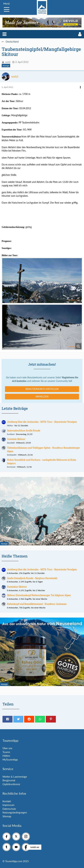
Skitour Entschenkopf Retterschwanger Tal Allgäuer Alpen (39, 595)
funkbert (11, 434)
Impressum (8, 805)
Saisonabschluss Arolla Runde (24, 430)
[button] (4, 34)
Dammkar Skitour (17, 587)
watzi (8, 62)
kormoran (11, 467)
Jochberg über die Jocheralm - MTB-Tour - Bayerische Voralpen (42, 422)
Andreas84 (12, 455)
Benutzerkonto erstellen (42, 389)
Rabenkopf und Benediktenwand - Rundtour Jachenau (37, 604)
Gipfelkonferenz (11, 784)
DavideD (11, 443)
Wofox (10, 425)
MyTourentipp (10, 760)
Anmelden (42, 397)
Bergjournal (9, 780)
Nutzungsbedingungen (15, 812)
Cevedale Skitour (16, 439)
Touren (6, 752)
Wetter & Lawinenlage (15, 777)
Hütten (6, 756)
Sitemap (7, 816)
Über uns (7, 748)
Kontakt (7, 801)
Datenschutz (9, 809)
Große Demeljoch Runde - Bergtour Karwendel (32, 578)
